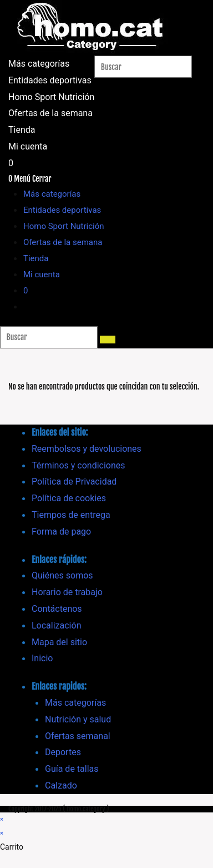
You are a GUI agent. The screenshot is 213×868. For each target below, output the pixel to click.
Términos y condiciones (78, 465)
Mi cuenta (42, 275)
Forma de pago (61, 532)
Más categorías (52, 194)
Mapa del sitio (59, 642)
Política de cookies (69, 498)
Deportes (63, 752)
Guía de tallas (72, 769)
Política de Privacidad (74, 482)
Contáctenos (57, 609)
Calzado (61, 785)
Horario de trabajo (67, 592)
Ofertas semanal (78, 736)
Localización (56, 625)
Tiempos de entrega (71, 515)
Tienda (36, 258)
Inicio (42, 658)
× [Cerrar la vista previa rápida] (2, 819)
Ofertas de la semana (63, 242)
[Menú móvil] (32, 179)
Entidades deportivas (62, 210)
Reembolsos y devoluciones (87, 449)
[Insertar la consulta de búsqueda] (143, 67)
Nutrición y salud (78, 719)
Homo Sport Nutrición (64, 226)
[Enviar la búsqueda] (108, 340)
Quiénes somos (62, 575)
